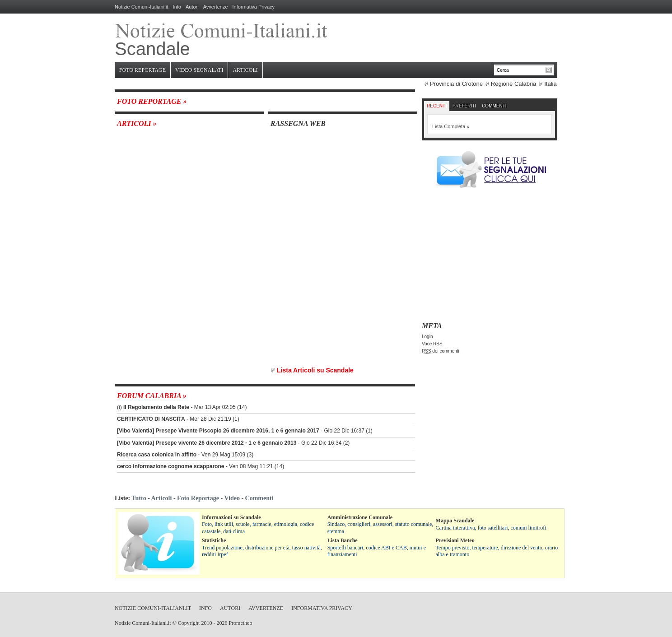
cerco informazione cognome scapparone (170, 466)
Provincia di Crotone (456, 84)
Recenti (437, 106)
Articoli (245, 70)
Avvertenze (216, 7)
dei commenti (441, 351)
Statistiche (214, 540)
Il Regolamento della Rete (156, 407)
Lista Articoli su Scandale (315, 370)
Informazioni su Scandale (231, 517)
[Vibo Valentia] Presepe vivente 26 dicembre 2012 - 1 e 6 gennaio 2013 (207, 443)
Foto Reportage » (152, 101)
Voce (432, 344)
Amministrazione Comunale (360, 517)
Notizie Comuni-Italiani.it (142, 7)
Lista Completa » (451, 126)
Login (427, 337)
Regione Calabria (513, 84)
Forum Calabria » (152, 396)
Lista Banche (343, 540)
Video (232, 498)
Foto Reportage (142, 70)
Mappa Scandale (455, 521)
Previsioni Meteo (455, 540)
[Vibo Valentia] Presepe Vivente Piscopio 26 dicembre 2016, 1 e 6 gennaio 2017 (218, 431)
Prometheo (240, 623)
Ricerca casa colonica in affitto (157, 455)
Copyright (189, 623)
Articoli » (137, 123)
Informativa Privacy (254, 7)
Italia (550, 84)
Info (177, 7)
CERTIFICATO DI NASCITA (151, 419)
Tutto (139, 498)
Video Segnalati (199, 70)
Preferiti (464, 106)
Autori (192, 7)
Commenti (494, 106)
